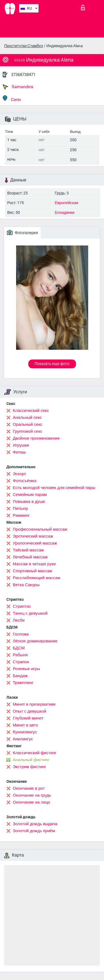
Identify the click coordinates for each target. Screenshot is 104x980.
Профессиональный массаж (40, 529)
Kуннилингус (25, 732)
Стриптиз (22, 606)
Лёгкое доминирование (35, 641)
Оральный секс (27, 424)
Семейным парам (30, 495)
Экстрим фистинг (29, 767)
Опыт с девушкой (30, 711)
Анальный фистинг (31, 760)
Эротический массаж (33, 536)
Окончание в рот (29, 788)
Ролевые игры (26, 669)
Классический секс (31, 411)
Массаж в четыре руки (34, 564)
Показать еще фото (52, 364)
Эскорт (19, 474)
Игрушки (21, 445)
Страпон (21, 662)
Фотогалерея (22, 232)
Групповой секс (27, 431)
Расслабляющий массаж (36, 578)
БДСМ (19, 648)
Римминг (21, 515)
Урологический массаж (35, 543)
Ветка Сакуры (26, 585)
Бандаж (20, 676)
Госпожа (21, 634)
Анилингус (23, 739)
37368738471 (23, 75)
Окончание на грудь (32, 795)
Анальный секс (27, 417)
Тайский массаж (28, 550)
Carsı (12, 99)
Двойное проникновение (36, 438)
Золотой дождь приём (34, 831)
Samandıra (18, 87)
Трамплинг (23, 683)
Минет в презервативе (34, 704)
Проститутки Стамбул (24, 46)
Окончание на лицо (31, 802)
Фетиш (19, 452)
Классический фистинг (35, 753)
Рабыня (20, 655)
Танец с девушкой (30, 613)
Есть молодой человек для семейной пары (54, 488)
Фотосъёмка (25, 481)
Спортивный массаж (32, 571)
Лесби (19, 620)
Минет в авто (25, 725)
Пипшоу (20, 508)
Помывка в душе (29, 502)
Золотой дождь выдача (35, 824)
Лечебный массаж (30, 557)
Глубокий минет (28, 718)
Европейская (67, 203)
